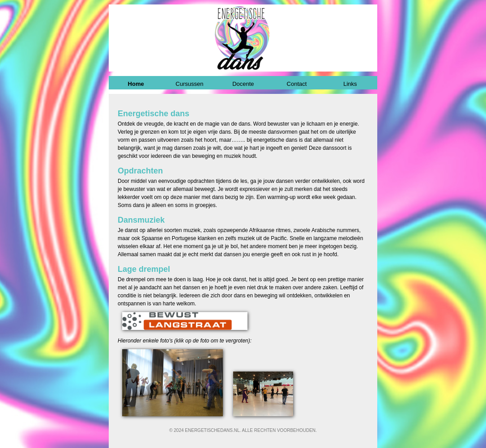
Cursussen (189, 84)
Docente (243, 84)
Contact (297, 84)
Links (350, 84)
